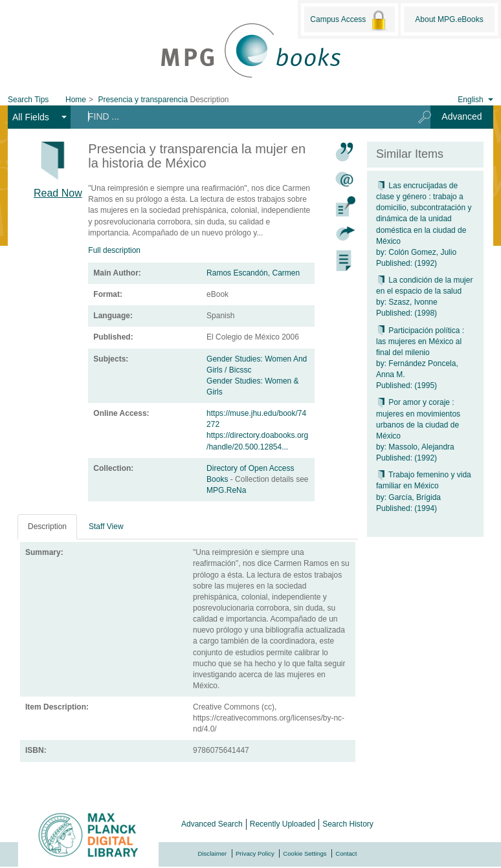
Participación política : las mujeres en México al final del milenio (420, 342)
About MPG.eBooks (449, 19)
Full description (114, 250)
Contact (346, 853)
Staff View (106, 526)
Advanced (462, 116)
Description (47, 526)
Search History (348, 824)
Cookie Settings (305, 853)
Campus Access (349, 20)
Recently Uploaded (283, 824)
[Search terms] (240, 116)
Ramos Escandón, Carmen (253, 273)
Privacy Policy (255, 853)
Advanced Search (212, 824)
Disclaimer (213, 853)
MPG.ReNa (226, 490)
